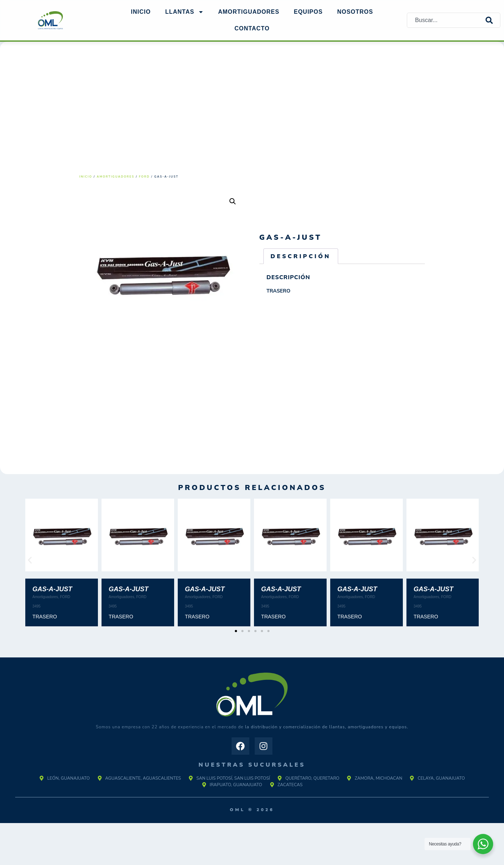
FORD (144, 177)
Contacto (252, 28)
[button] (233, 201)
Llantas (184, 12)
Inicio (141, 12)
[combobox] (446, 20)
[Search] (493, 20)
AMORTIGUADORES (249, 12)
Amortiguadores (116, 177)
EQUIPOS (308, 12)
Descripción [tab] (301, 256)
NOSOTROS (355, 12)
